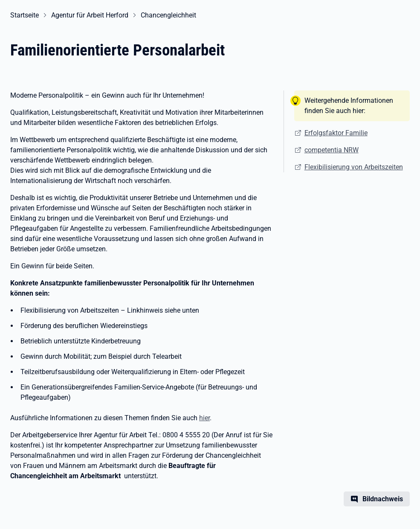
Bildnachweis (383, 499)
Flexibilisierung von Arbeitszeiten (354, 167)
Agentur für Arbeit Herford (90, 15)
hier (204, 418)
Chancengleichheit (168, 15)
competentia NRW (332, 150)
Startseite (25, 15)
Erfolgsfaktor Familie (336, 133)
